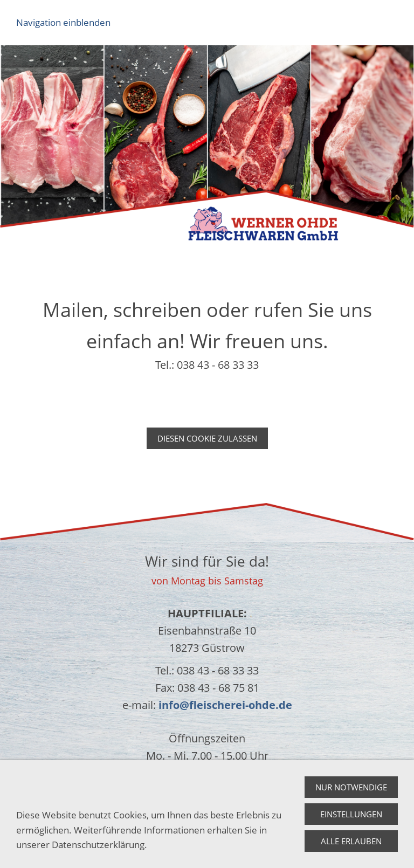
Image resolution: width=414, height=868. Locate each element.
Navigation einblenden (63, 22)
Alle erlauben (351, 841)
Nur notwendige (351, 787)
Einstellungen (351, 814)
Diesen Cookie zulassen (207, 438)
